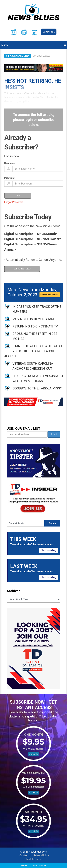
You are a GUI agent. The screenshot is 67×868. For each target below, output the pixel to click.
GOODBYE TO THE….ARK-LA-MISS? (37, 388)
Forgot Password (14, 202)
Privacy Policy (41, 855)
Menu (5, 45)
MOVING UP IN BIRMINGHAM (33, 319)
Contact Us (26, 855)
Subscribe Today (22, 269)
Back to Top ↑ (34, 859)
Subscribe (49, 32)
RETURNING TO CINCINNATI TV (35, 326)
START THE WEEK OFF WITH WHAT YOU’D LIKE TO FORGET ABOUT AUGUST (33, 351)
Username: (10, 163)
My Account (39, 865)
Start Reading (48, 550)
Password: (10, 178)
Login (24, 865)
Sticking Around (17, 56)
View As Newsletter (49, 295)
